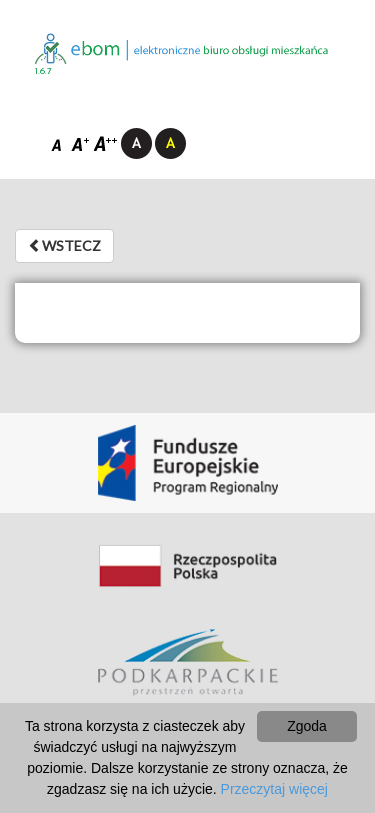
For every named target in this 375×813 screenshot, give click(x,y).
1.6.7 (43, 71)
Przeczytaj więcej (274, 789)
